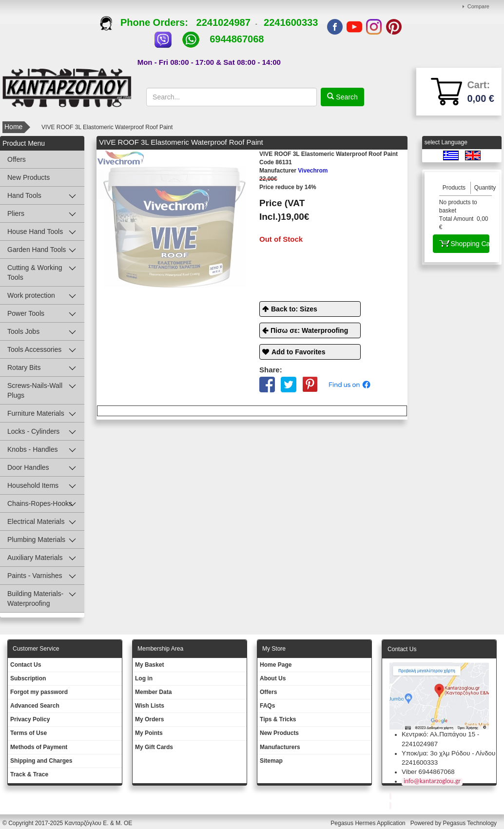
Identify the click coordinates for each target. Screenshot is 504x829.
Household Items (33, 485)
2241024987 (223, 22)
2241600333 (291, 22)
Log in (144, 678)
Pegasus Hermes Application (369, 823)
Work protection (31, 295)
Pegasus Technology (470, 823)
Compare (478, 6)
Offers (17, 159)
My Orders (149, 719)
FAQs (267, 706)
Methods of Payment (39, 747)
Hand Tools (24, 195)
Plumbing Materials (36, 540)
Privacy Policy (30, 719)
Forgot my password (39, 692)
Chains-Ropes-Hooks (40, 503)
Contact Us (26, 665)
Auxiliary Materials (35, 558)
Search (346, 97)
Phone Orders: (148, 22)
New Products (29, 177)
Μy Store (274, 649)
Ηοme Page (276, 665)
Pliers (16, 213)
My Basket (149, 665)
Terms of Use (29, 733)
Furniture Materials (36, 413)
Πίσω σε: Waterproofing (309, 330)
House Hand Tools (35, 231)
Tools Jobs (23, 331)
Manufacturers (280, 747)
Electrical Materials (36, 521)
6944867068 (237, 39)
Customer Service (36, 649)
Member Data (153, 692)
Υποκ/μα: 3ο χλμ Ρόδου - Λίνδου (448, 753)
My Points (149, 733)
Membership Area (160, 649)
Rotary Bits (24, 367)
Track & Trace (29, 774)
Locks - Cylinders (33, 431)
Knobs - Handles (33, 449)
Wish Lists (150, 706)
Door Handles (28, 467)
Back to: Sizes (294, 309)
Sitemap (271, 761)
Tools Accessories (34, 349)
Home (13, 127)
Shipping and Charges (41, 761)
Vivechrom (294, 171)
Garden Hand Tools (37, 250)
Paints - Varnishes (35, 576)
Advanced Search (35, 706)
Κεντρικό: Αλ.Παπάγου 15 (438, 734)
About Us (273, 678)
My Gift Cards (154, 747)
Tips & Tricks (278, 719)
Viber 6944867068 (428, 772)
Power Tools (26, 313)
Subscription (28, 678)
